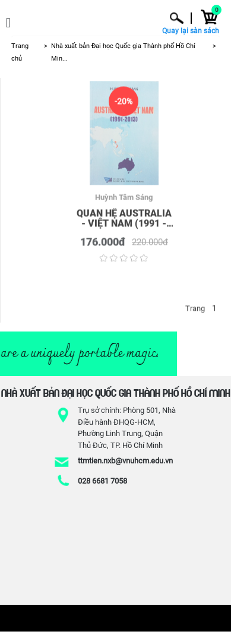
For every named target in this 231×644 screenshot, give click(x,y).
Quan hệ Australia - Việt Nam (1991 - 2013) (124, 220)
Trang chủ (20, 52)
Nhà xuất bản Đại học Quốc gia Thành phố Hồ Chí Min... (123, 52)
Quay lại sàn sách (191, 31)
